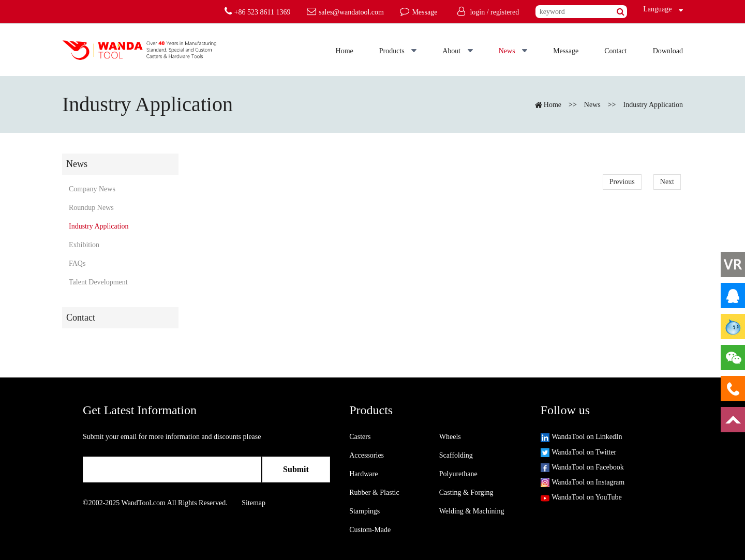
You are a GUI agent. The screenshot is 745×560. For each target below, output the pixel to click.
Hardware (363, 474)
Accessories (367, 455)
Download (668, 51)
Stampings (364, 511)
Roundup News (91, 208)
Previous (622, 182)
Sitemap (254, 503)
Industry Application (653, 105)
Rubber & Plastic (374, 493)
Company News (92, 189)
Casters (360, 437)
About (458, 51)
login (477, 12)
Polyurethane (458, 474)
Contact (616, 51)
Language (655, 9)
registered (505, 12)
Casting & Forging (466, 493)
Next (667, 182)
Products (398, 51)
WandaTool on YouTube (581, 497)
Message (566, 51)
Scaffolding (456, 455)
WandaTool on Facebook (582, 467)
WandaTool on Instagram (583, 482)
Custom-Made (370, 530)
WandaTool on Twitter (578, 452)
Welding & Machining (472, 511)
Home (345, 51)
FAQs (77, 263)
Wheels (450, 437)
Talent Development (98, 282)
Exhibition (84, 245)
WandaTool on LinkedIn (582, 437)
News (513, 51)
